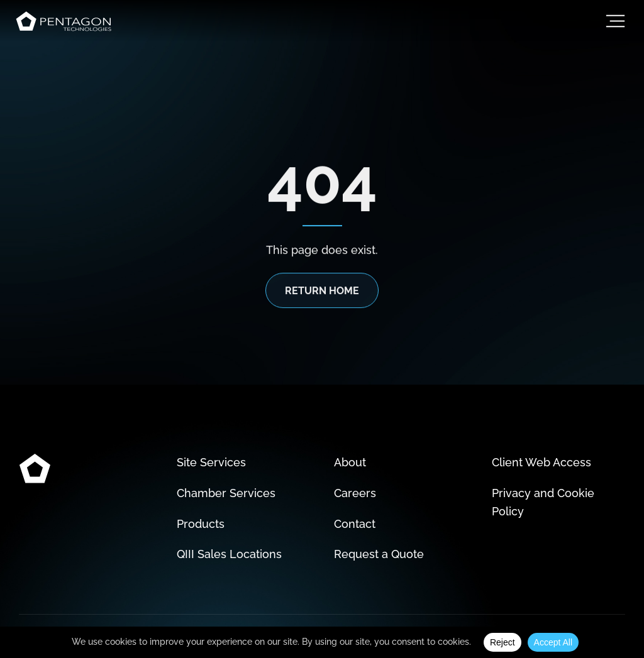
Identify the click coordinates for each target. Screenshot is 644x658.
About (350, 462)
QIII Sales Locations (229, 554)
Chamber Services (226, 493)
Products (201, 524)
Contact (355, 524)
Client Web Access (541, 462)
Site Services (211, 462)
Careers (355, 493)
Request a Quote (379, 554)
